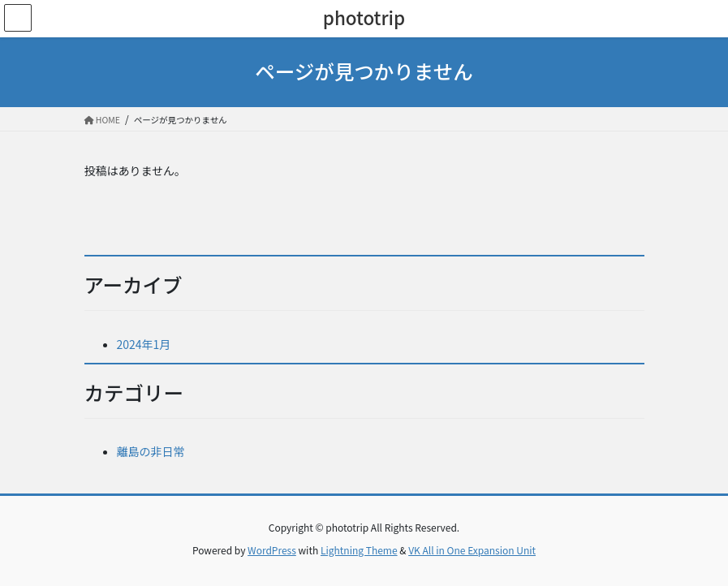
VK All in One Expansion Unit (472, 550)
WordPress (272, 550)
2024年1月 (144, 344)
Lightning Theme (359, 550)
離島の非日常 (151, 451)
